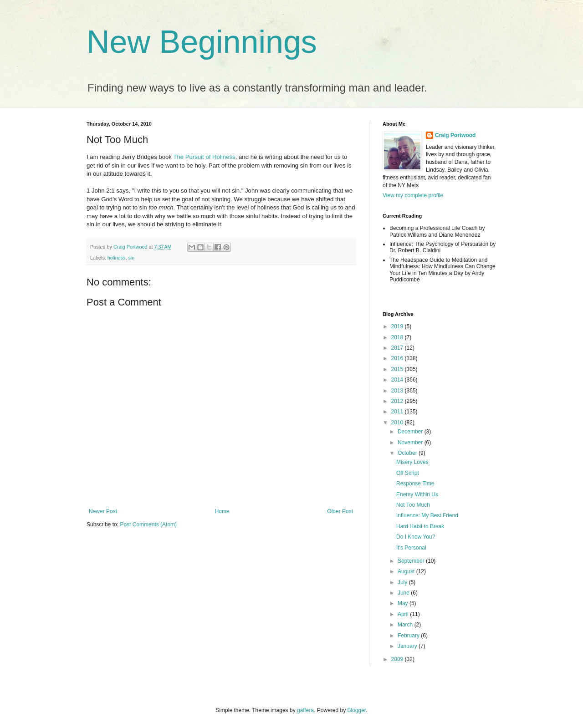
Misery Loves (412, 462)
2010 (398, 423)
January (408, 646)
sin (131, 258)
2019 (398, 326)
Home (222, 511)
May (404, 603)
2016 (398, 358)
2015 (398, 369)
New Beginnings (202, 42)
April (404, 614)
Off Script (408, 473)
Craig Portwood (455, 135)
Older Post (340, 511)
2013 (398, 391)
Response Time (415, 484)
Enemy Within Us (417, 494)
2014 (398, 380)
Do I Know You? (416, 537)
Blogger (357, 710)
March (406, 625)
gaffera (305, 710)
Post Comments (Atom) (148, 524)
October (408, 453)
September (412, 561)
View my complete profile (413, 195)
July (403, 582)
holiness (117, 258)
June (404, 593)
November (411, 443)
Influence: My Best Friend (427, 515)
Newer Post (103, 511)
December (411, 432)
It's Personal (411, 548)
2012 (398, 401)
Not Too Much (413, 505)
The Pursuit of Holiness (204, 157)
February (409, 636)
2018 (398, 337)
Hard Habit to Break (420, 526)
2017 (398, 348)
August (407, 571)
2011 (398, 412)
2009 (398, 659)
